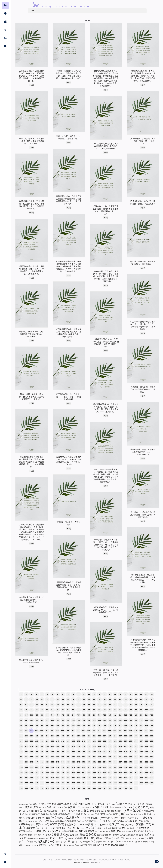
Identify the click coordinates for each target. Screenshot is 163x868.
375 (78, 767)
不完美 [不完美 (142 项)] (51, 804)
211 (37, 736)
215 (58, 736)
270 (73, 746)
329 (110, 757)
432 (105, 778)
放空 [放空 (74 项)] (132, 825)
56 (42, 705)
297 (79, 752)
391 (26, 772)
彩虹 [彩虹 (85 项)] (139, 818)
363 (152, 762)
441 (152, 778)
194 (83, 731)
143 (89, 720)
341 (37, 762)
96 (115, 710)
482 (94, 788)
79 (26, 710)
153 (141, 720)
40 (94, 699)
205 (141, 731)
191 (68, 731)
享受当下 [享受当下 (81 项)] (103, 804)
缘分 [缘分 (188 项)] (121, 838)
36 (73, 699)
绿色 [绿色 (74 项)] (112, 839)
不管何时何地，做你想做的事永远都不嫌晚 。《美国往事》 (143, 203)
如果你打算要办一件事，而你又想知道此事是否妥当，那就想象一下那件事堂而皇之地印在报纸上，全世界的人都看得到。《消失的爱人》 (69, 267)
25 (152, 694)
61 (68, 705)
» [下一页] (136, 788)
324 (84, 757)
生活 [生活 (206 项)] (144, 835)
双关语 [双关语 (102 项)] (110, 811)
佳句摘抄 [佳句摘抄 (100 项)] (88, 808)
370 (52, 767)
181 (152, 725)
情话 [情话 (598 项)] (95, 821)
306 (126, 752)
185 (36, 731)
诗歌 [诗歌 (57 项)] (125, 842)
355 (110, 762)
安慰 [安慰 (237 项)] (51, 818)
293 (58, 752)
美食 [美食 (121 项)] (137, 838)
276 (105, 746)
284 (146, 746)
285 (152, 746)
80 (32, 710)
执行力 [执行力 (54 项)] (84, 825)
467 (152, 783)
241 (58, 741)
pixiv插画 (77, 863)
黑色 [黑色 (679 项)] (112, 845)
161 (47, 725)
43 (110, 699)
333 (131, 757)
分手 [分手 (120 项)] (133, 807)
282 (136, 746)
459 (110, 783)
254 (126, 741)
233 (152, 736)
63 (79, 705)
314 (32, 757)
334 (136, 757)
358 (126, 762)
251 (110, 741)
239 (47, 741)
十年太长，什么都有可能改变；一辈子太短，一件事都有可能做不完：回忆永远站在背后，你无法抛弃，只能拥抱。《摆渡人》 (106, 545)
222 (94, 736)
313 (26, 757)
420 (42, 778)
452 (73, 783)
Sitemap (86, 863)
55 (37, 705)
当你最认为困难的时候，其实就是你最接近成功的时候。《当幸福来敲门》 (32, 334)
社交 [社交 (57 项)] (71, 839)
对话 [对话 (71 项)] (60, 818)
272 (84, 746)
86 (63, 710)
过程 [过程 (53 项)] (51, 845)
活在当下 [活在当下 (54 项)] (106, 831)
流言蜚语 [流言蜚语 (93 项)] (127, 831)
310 (146, 752)
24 (146, 694)
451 (68, 783)
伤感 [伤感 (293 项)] (52, 807)
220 (84, 736)
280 (126, 746)
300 (94, 752)
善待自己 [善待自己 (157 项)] (69, 814)
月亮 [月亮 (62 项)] (108, 828)
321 (68, 757)
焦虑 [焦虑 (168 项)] (33, 835)
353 (99, 762)
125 (131, 715)
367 (37, 767)
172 (105, 725)
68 (105, 705)
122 (115, 715)
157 (26, 725)
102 (146, 710)
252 (115, 741)
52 (21, 705)
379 (99, 767)
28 (32, 699)
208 (21, 736)
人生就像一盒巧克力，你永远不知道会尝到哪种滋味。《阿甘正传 (143, 389)
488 (125, 788)
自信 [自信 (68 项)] (34, 842)
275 (99, 746)
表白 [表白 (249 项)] (116, 842)
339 (26, 762)
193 (78, 731)
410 (126, 772)
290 (42, 752)
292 (52, 752)
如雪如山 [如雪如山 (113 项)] (31, 818)
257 (141, 741)
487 (120, 788)
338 (21, 762)
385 (131, 767)
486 (115, 788)
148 (115, 720)
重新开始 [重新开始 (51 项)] (71, 845)
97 (120, 710)
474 (52, 788)
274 (94, 746)
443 (26, 783)
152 (136, 720)
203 (130, 731)
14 (94, 694)
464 (136, 783)
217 (68, 736)
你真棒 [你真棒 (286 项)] (75, 807)
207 (151, 731)
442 (21, 783)
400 (73, 772)
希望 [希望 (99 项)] (109, 818)
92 (94, 710)
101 (141, 710)
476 (63, 788)
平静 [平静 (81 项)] (117, 818)
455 (89, 783)
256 (136, 741)
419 (37, 778)
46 (126, 699)
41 (99, 699)
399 (68, 772)
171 (99, 725)
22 (136, 694)
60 (63, 705)
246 (84, 741)
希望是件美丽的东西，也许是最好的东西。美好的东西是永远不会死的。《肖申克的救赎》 (69, 586)
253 (120, 741)
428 (84, 778)
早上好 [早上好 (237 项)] (79, 828)
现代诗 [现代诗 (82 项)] (124, 835)
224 (105, 736)
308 (136, 752)
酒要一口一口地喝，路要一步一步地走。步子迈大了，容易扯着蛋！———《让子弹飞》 (106, 673)
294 (63, 752)
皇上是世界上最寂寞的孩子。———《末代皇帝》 (32, 661)
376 (84, 767)
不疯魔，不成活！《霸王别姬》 (69, 524)
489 (131, 788)
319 (58, 757)
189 (57, 731)
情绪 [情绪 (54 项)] (85, 821)
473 (47, 788)
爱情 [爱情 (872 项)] (60, 835)
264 (42, 746)
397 (58, 772)
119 (99, 715)
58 (52, 705)
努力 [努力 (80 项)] (50, 811)
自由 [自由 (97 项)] (58, 842)
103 (152, 710)
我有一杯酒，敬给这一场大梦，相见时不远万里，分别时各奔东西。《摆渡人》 (32, 397)
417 (26, 778)
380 (105, 767)
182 (21, 731)
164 (63, 725)
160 (42, 725)
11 (79, 694)
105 (26, 715)
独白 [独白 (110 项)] (108, 835)
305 (120, 752)
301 (99, 752)
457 (99, 783)
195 (89, 731)
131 (26, 720)
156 (21, 725)
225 (110, 736)
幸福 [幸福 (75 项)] (124, 818)
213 (47, 736)
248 (94, 741)
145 (99, 720)
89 (79, 710)
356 (115, 762)
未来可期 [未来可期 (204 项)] (40, 831)
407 (110, 772)
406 (105, 772)
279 (120, 746)
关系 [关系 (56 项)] (114, 808)
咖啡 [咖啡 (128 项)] (58, 814)
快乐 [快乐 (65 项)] (36, 821)
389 (152, 767)
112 (63, 715)
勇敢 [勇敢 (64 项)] (58, 811)
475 (58, 788)
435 (120, 778)
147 (110, 720)
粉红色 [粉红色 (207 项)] (102, 838)
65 (89, 705)
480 (84, 788)
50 (146, 699)
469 (26, 788)
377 (89, 767)
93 (99, 710)
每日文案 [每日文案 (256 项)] (86, 831)
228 (126, 736)
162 (52, 725)
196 (94, 731)
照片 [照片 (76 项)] (42, 835)
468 (21, 788)
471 (37, 788)
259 (152, 741)
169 (89, 725)
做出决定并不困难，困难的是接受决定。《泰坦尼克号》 (143, 263)
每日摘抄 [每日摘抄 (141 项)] (72, 831)
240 (52, 741)
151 (131, 720)
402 (84, 772)
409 (120, 772)
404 (94, 772)
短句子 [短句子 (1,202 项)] (58, 838)
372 (63, 767)
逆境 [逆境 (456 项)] (61, 845)
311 (152, 752)
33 (58, 699)
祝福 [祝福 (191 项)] (79, 838)
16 (105, 694)
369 (47, 767)
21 (131, 694)
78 (21, 710)
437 (131, 778)
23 (141, 694)
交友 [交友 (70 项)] (94, 804)
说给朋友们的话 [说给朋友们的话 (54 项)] (32, 845)
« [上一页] (21, 694)
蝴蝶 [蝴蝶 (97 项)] (107, 842)
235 (26, 741)
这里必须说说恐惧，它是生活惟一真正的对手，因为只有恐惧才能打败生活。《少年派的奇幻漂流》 (32, 205)
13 (89, 694)
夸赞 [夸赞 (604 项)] (119, 814)
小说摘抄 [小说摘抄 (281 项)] (98, 818)
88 (73, 710)
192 (73, 731)
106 (32, 715)
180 (146, 725)
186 (42, 731)
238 (42, 741)
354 (105, 762)
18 (115, 694)
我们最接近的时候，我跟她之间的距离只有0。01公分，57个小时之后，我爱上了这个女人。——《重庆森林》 (106, 408)
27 (26, 699)
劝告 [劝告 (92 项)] (30, 811)
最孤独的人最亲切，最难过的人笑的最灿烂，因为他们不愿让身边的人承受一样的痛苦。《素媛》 (69, 461)
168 (84, 725)
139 (68, 720)
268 (63, 746)
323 (78, 757)
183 (26, 731)
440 (146, 778)
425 (68, 778)
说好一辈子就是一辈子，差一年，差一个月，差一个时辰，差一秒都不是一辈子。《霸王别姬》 (143, 326)
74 (136, 705)
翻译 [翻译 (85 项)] (145, 838)
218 (73, 736)
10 (73, 694)
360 (136, 762)
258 (146, 741)
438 (136, 778)
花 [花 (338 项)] (67, 842)
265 (47, 746)
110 (52, 715)
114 (73, 715)
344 (52, 762)
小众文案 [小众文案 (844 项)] (73, 817)
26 (21, 699)
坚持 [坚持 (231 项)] (100, 814)
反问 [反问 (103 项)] (119, 811)
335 (141, 757)
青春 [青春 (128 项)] (88, 845)
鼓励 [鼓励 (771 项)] (125, 845)
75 (141, 705)
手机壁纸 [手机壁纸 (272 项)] (72, 824)
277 (110, 746)
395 (47, 772)
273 (89, 746)
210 (31, 736)
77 (152, 705)
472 (42, 788)
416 (21, 778)
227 (120, 736)
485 (110, 788)
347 (68, 762)
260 (21, 746)
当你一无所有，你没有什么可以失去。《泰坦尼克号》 (69, 137)
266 (52, 746)
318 (52, 757)
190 (63, 731)
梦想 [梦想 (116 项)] (52, 831)
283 (141, 746)
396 (52, 772)
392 (32, 772)
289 (37, 752)
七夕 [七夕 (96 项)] (41, 804)
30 (42, 699)
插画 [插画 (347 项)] (94, 824)
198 (104, 731)
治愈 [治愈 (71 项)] (98, 831)
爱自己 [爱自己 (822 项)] (88, 835)
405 (99, 772)
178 (136, 725)
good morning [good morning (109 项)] (28, 804)
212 (42, 736)
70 (115, 705)
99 (131, 710)
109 (47, 715)
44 (115, 699)
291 (47, 752)
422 (52, 778)
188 (52, 731)
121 (110, 715)
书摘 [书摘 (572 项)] (84, 804)
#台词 (32, 85)
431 (99, 778)
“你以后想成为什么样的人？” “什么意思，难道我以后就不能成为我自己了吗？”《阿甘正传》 (106, 343)
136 (52, 720)
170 (94, 725)
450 (63, 783)
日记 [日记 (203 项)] (67, 828)
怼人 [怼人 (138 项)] (45, 821)
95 (110, 710)
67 (99, 705)
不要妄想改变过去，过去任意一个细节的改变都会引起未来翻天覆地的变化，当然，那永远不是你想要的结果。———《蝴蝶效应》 (143, 645)
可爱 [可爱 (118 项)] (36, 814)
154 (146, 720)
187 (47, 731)
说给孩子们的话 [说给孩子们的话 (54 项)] (136, 842)
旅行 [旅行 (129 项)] (57, 828)
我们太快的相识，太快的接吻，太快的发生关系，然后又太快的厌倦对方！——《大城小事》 (143, 579)
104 (21, 715)
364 (21, 767)
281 (131, 746)
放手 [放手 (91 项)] (125, 825)
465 (141, 783)
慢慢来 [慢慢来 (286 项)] (137, 821)
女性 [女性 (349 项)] (148, 814)
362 (146, 762)
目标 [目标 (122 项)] (34, 838)
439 (141, 778)
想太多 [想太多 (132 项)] (107, 821)
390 (21, 772)
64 (84, 705)
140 (73, 720)
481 (89, 788)
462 (126, 783)
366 (31, 767)
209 (26, 736)
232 (146, 736)
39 (89, 699)
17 (110, 694)
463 (131, 783)
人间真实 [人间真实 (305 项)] (31, 807)
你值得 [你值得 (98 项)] (63, 808)
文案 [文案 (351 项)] (36, 828)
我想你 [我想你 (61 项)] (31, 825)
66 (94, 705)
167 (79, 725)
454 (84, 783)
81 (37, 710)
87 (68, 710)
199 (109, 731)
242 (63, 741)
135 (47, 720)
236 (32, 741)
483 (99, 788)
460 (115, 783)
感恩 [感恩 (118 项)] (117, 821)
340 (32, 762)
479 (78, 788)
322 (73, 757)
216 (63, 736)
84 (52, 710)
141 (79, 720)
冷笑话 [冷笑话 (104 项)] (123, 808)
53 (26, 705)
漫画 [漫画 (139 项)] (149, 831)
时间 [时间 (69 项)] (100, 828)
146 (105, 720)
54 (32, 705)
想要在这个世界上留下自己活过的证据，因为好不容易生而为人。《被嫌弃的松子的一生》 (106, 210)
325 (89, 757)
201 (120, 731)
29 (37, 699)
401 (79, 772)
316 (42, 757)
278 (115, 746)
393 (37, 772)
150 (125, 720)
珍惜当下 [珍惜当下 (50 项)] (134, 835)
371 (58, 767)
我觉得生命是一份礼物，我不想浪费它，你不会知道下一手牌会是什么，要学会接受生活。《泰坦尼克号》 (32, 270)
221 (89, 736)
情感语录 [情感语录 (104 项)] (75, 821)
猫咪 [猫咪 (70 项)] (116, 835)
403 (89, 772)
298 (84, 752)
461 (120, 783)
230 (136, 736)
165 (68, 725)
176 (126, 725)
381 (110, 767)
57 (47, 705)
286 (21, 752)
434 (115, 778)
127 (141, 715)
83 (47, 710)
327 (99, 757)
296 (73, 752)
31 (47, 699)
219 (79, 736)
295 (68, 752)
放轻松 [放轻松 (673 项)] (143, 824)
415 (152, 772)
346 (63, 762)
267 (58, 746)
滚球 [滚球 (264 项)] (139, 831)
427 (78, 778)
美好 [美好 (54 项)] (129, 839)
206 (146, 731)
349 (79, 762)
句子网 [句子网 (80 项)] (146, 811)
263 (37, 746)
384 (126, 767)
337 (152, 757)
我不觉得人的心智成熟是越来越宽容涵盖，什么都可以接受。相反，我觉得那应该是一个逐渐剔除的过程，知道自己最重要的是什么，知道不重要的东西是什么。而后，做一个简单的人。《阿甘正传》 (32, 532)
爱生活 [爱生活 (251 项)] (73, 835)
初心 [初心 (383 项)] (143, 807)
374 (73, 767)
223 (99, 736)
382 (115, 767)
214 (52, 736)
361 (141, 762)
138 (63, 720)
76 (146, 705)
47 (131, 699)
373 (68, 767)
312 (21, 757)
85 (58, 710)
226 (115, 736)
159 (37, 725)
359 (131, 762)
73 (131, 705)
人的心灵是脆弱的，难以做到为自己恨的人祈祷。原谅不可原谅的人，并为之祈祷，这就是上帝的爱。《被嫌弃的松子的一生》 (32, 76)
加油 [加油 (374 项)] (40, 811)
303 (110, 752)
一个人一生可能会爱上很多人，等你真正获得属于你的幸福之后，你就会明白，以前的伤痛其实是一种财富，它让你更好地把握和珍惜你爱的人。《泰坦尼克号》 (106, 476)
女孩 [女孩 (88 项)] (138, 814)
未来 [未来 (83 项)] (29, 831)
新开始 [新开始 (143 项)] (47, 828)
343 (47, 762)
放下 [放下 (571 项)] (115, 824)
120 (105, 715)
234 (21, 741)
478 (73, 788)
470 (31, 788)
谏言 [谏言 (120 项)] (43, 845)
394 (42, 772)
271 (78, 746)
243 (68, 741)
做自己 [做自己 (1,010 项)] (103, 807)
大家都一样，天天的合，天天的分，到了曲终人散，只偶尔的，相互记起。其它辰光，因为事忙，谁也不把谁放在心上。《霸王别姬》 (106, 277)
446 (42, 783)
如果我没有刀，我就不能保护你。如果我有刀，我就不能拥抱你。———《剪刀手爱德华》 (69, 651)
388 (146, 767)
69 (110, 705)
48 (136, 699)
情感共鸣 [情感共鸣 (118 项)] (63, 821)
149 (120, 720)
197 (99, 731)
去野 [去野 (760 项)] (87, 811)
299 (89, 752)
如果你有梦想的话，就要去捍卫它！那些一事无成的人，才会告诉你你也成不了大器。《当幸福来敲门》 (69, 333)
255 (131, 741)
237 (37, 741)
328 (105, 757)
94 (105, 710)
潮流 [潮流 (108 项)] (23, 835)
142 (84, 720)
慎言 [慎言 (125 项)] (125, 821)
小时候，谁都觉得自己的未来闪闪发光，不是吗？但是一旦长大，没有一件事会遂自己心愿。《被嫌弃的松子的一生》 (69, 75)
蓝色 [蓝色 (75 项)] (99, 842)
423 (58, 778)
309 (141, 752)
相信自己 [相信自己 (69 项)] (44, 839)
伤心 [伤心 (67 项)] (43, 808)
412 (136, 772)
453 (78, 783)
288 (31, 752)
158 (32, 725)
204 (136, 731)
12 (84, 694)
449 (58, 783)
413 (141, 772)
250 (105, 741)
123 (120, 715)
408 (115, 772)
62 (73, 705)
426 (73, 778)
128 (146, 715)
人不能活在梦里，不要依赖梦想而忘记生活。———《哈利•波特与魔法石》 (106, 610)
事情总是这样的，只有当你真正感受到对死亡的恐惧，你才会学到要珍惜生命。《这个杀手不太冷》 (69, 200)
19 (120, 694)
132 (31, 720)
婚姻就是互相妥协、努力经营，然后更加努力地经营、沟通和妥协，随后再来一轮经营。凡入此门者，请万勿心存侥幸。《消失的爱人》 (143, 76)
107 (37, 715)
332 (126, 757)
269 (68, 746)
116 (84, 715)
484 (105, 788)
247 (89, 741)
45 (120, 699)
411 (131, 772)
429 (89, 778)
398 (63, 772)
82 (42, 710)
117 (89, 715)
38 (84, 699)
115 (79, 715)
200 (115, 731)
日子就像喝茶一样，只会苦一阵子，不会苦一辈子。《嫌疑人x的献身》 (69, 397)
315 (37, 757)
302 (105, 752)
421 (47, 778)
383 (120, 767)
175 (120, 725)
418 (31, 778)
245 (79, 741)
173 (110, 725)
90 (84, 710)
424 (63, 778)
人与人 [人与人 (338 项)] (115, 804)
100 (136, 710)
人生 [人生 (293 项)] (128, 804)
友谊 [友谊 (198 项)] (99, 811)
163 (58, 725)
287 (26, 752)
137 (58, 720)
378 (94, 767)
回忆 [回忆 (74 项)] (91, 814)
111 (58, 715)
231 (141, 736)
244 (73, 741)
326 (94, 757)
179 (141, 725)
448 (52, 783)
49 (141, 699)
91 (89, 710)
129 (152, 715)
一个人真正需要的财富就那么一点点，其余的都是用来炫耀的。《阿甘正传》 (32, 141)
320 (63, 757)
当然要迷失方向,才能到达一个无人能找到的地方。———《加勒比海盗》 (32, 600)
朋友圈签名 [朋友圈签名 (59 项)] (132, 828)
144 (94, 720)
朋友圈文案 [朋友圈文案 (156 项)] (119, 828)
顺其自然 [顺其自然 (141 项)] (99, 845)
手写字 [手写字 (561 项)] (57, 824)
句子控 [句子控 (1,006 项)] (133, 811)
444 (31, 783)
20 (126, 694)
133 (37, 720)
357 (120, 762)
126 (136, 715)
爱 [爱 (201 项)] (49, 835)
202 (125, 731)
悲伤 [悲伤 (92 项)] (53, 821)
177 (131, 725)
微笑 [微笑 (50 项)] (29, 821)
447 (47, 783)
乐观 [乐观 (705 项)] (71, 804)
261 (26, 746)
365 (26, 767)
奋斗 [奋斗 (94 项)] (130, 814)
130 (21, 720)
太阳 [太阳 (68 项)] (109, 814)
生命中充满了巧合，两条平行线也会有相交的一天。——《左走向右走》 (143, 452)
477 (68, 788)
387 (141, 767)
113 (68, 715)
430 (94, 778)
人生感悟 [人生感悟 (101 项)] (140, 804)
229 (131, 736)
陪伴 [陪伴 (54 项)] (80, 845)
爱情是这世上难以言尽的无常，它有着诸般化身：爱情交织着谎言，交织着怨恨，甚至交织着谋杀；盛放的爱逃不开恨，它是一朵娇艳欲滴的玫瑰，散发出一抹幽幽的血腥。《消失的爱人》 (106, 78)
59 (58, 705)
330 (115, 757)
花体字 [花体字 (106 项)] (77, 842)
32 (52, 699)
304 (115, 752)
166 (73, 725)
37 (78, 699)
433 (110, 778)
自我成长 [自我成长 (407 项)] (46, 841)
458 (105, 783)
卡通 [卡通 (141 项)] (66, 811)
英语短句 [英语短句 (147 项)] (89, 842)
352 (94, 762)
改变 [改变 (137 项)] (104, 825)
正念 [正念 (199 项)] (61, 831)
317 (47, 757)
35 (68, 699)
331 (120, 757)
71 (120, 705)
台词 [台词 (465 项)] (47, 814)
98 (126, 710)
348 (73, 762)
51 (152, 699)
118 (94, 715)
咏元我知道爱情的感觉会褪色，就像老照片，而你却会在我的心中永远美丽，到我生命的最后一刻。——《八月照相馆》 (32, 462)
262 (32, 746)
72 (126, 705)
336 (146, 757)
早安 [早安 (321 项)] (91, 828)
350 (84, 762)
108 (42, 715)
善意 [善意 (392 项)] (81, 814)
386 (136, 767)
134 (42, 720)
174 (115, 725)
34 (63, 699)
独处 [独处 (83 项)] (100, 835)
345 (58, 762)
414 (146, 772)
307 (131, 752)
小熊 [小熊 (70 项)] (86, 818)
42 (105, 699)
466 (146, 783)
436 (126, 778)
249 (99, 741)
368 (42, 767)
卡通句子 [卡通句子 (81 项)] (75, 811)
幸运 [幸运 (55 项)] (131, 818)
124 (126, 715)
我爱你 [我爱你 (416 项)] (42, 824)
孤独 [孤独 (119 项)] (41, 818)
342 (42, 762)
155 (152, 720)
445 (37, 783)
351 (89, 762)
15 (99, 694)
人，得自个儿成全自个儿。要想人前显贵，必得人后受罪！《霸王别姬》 (143, 515)
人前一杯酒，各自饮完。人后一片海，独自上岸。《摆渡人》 (143, 141)
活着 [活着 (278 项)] (116, 831)
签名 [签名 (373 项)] (90, 838)
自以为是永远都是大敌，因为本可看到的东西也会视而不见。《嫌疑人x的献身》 (106, 146)
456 (94, 783)
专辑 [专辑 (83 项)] (60, 804)
